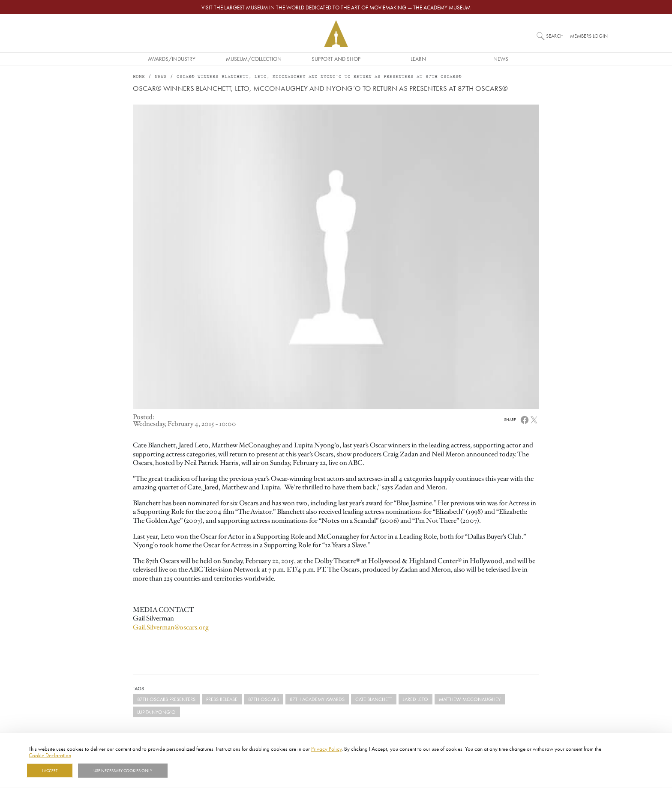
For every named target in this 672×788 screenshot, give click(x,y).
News (501, 59)
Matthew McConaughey (470, 699)
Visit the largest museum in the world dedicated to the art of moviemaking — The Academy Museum (336, 7)
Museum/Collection (254, 59)
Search (555, 36)
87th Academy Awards (317, 699)
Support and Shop (336, 59)
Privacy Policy (326, 749)
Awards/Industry (172, 59)
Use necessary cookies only (123, 770)
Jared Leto (415, 699)
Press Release (222, 699)
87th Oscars (264, 699)
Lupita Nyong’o (156, 712)
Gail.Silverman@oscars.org (171, 627)
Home (139, 77)
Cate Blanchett (374, 699)
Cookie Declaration (50, 755)
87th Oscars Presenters (166, 699)
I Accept (50, 770)
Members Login (589, 36)
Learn (418, 59)
